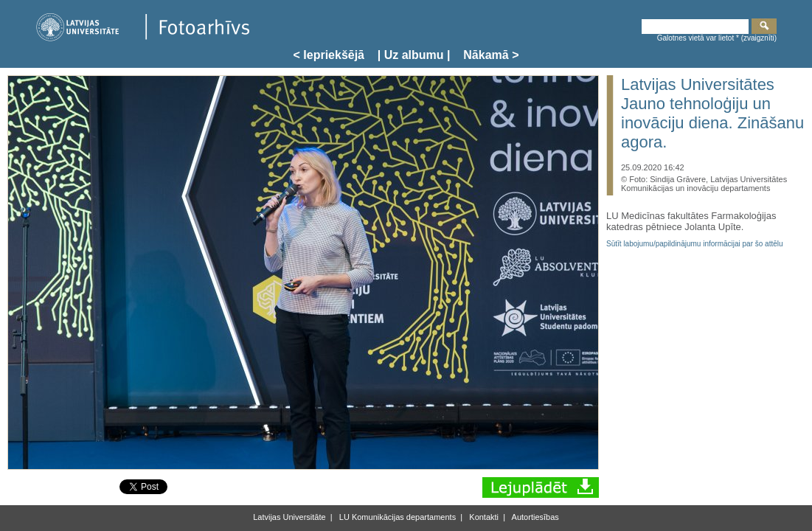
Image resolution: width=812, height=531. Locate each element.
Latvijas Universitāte (289, 517)
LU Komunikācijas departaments (396, 517)
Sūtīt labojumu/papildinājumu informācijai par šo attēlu (695, 244)
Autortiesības (534, 517)
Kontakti (483, 517)
